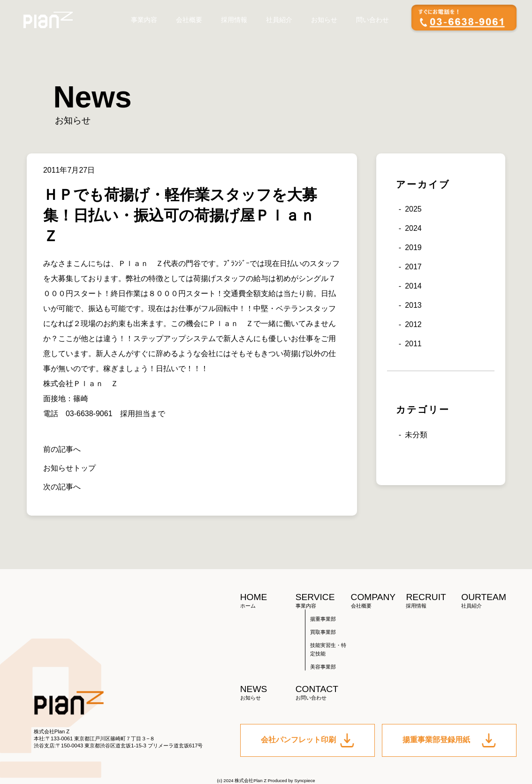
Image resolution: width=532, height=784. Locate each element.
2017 (413, 267)
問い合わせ (372, 20)
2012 (413, 324)
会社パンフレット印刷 (308, 740)
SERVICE (323, 601)
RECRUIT (433, 601)
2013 (413, 305)
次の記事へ (62, 487)
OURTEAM (489, 601)
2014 (413, 286)
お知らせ (324, 20)
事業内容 (144, 20)
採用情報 (234, 20)
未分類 (416, 435)
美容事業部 (323, 667)
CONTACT (323, 693)
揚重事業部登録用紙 (449, 740)
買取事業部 (323, 632)
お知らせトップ (69, 468)
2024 (413, 228)
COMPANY (379, 601)
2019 (413, 247)
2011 (413, 344)
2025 (413, 209)
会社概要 (189, 20)
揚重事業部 (323, 619)
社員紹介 (279, 20)
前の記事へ (62, 449)
